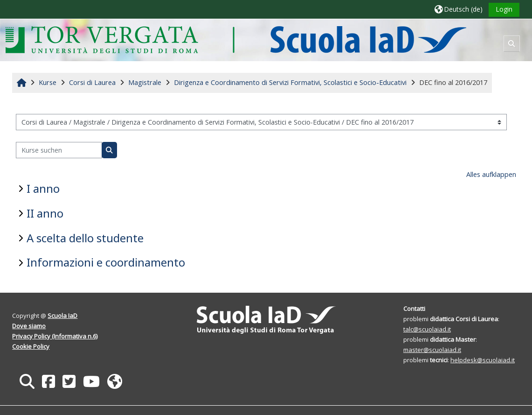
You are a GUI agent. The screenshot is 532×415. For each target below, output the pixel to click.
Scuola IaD (62, 316)
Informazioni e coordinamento (106, 262)
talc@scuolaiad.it (427, 329)
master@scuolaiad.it (432, 350)
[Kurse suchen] (59, 150)
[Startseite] (236, 39)
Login (504, 9)
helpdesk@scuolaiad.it (483, 360)
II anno (45, 213)
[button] (459, 9)
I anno (43, 188)
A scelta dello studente (85, 238)
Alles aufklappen (491, 174)
